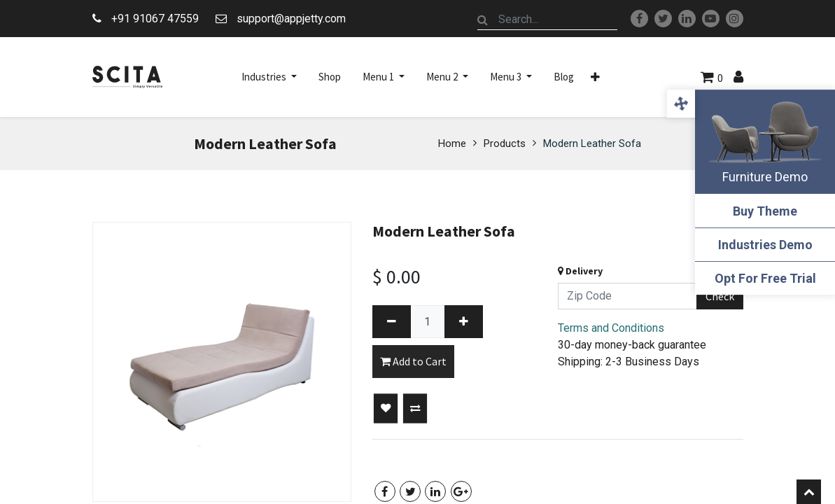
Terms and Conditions (611, 328)
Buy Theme (765, 211)
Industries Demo (765, 245)
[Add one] (464, 322)
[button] (595, 77)
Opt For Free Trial (765, 278)
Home (452, 143)
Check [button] (720, 296)
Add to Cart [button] (413, 361)
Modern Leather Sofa (592, 143)
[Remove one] (392, 322)
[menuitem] (330, 77)
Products (505, 143)
